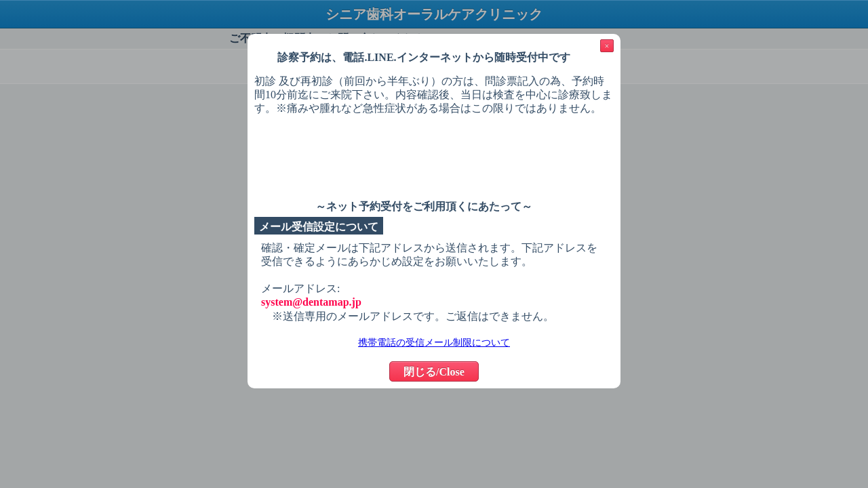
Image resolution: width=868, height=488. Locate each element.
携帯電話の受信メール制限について (434, 343)
